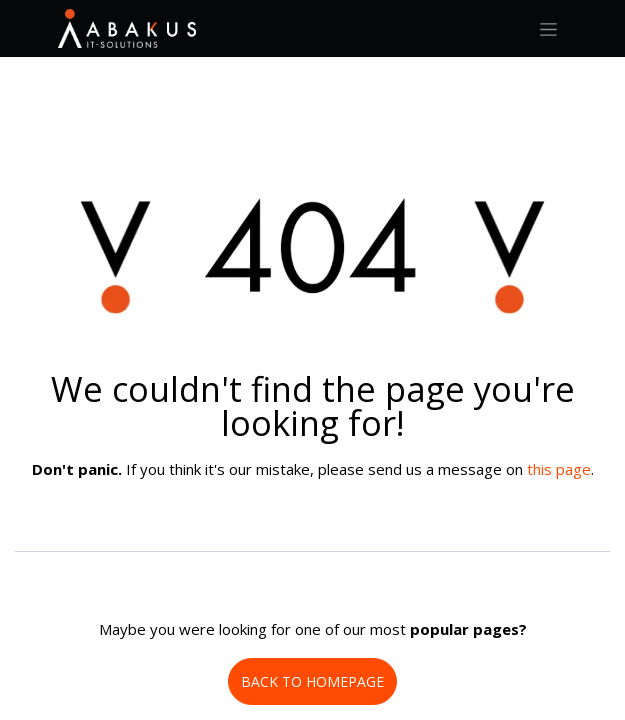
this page (559, 469)
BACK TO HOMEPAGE (312, 681)
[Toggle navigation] (548, 28)
